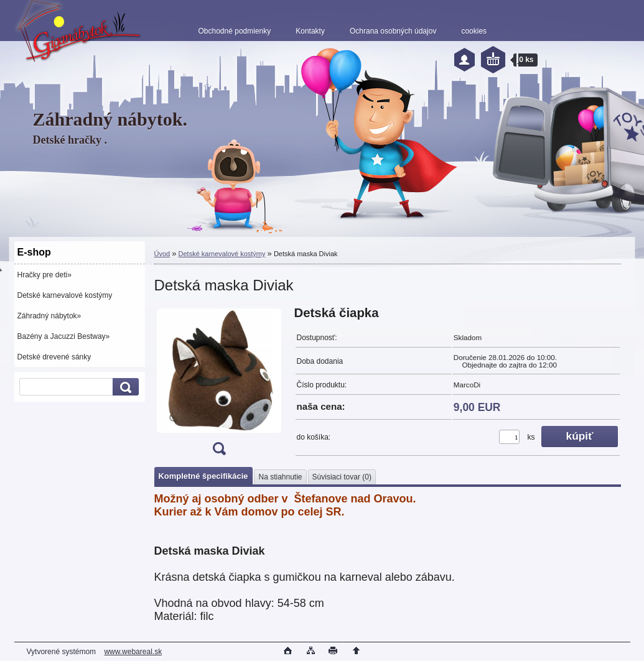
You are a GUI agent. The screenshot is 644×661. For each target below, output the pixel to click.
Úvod (162, 254)
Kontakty (310, 31)
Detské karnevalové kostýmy (65, 295)
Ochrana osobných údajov (393, 31)
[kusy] (509, 437)
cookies (474, 31)
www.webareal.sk (133, 652)
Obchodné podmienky (235, 31)
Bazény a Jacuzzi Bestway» (64, 336)
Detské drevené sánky (54, 357)
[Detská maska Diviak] (219, 385)
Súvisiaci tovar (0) (342, 477)
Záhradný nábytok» (49, 316)
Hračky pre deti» (44, 275)
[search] (124, 387)
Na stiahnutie (280, 477)
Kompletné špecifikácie (203, 476)
